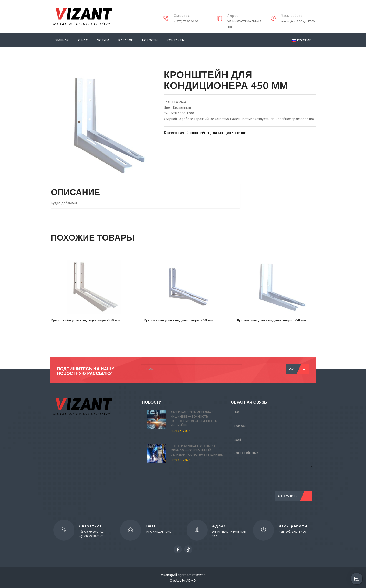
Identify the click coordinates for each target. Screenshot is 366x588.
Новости (150, 40)
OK (296, 369)
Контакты (176, 40)
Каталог (126, 40)
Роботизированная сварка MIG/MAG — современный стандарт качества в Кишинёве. (197, 450)
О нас (83, 40)
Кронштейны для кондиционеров (216, 133)
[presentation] (266, 482)
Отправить (292, 496)
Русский (302, 40)
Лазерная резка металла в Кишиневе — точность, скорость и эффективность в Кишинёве (195, 419)
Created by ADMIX (183, 581)
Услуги (103, 40)
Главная (62, 40)
